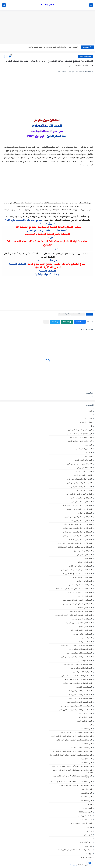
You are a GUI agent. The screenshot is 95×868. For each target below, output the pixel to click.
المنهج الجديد (88, 808)
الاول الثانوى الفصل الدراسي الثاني (80, 441)
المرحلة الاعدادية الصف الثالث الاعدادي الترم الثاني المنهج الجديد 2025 (73, 777)
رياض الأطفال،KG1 (86, 842)
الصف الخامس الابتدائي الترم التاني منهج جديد (77, 645)
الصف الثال (88, 558)
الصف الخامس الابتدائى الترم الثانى (80, 649)
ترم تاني (89, 831)
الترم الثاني (88, 456)
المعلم (90, 804)
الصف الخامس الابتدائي (84, 642)
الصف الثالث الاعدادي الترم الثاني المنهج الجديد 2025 (74, 589)
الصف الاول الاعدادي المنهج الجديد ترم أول (78, 528)
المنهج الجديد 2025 (86, 812)
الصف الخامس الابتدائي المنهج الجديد (79, 653)
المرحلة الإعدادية (87, 759)
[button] (80, 322)
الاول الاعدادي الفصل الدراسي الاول (80, 430)
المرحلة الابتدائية (87, 729)
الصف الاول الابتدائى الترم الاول (81, 502)
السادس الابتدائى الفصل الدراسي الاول (79, 494)
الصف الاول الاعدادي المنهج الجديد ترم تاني (77, 536)
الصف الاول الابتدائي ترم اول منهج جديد (79, 509)
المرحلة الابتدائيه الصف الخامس (81, 747)
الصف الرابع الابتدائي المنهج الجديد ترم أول (78, 683)
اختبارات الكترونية (86, 422)
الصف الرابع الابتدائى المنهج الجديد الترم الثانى (76, 679)
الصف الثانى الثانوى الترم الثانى (81, 630)
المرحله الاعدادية (87, 797)
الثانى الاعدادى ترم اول (84, 490)
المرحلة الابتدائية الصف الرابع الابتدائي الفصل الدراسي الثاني (72, 736)
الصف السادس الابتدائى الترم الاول (80, 695)
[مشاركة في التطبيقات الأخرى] (46, 322)
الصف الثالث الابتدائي (85, 562)
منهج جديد (89, 853)
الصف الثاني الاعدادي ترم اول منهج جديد (79, 623)
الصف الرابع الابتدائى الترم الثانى (81, 668)
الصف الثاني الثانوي (85, 626)
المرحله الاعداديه (87, 801)
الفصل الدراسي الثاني (85, 721)
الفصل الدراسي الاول (85, 717)
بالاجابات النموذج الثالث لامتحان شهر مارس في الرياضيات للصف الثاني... (53, 47)
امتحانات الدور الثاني (85, 816)
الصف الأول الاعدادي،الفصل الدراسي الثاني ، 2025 (75, 543)
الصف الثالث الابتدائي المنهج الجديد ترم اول (77, 573)
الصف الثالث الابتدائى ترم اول (82, 577)
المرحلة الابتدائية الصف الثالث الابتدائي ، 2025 (77, 732)
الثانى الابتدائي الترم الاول (83, 471)
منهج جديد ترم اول (86, 857)
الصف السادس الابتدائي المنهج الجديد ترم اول (77, 706)
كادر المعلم (88, 846)
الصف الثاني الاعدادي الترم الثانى (81, 611)
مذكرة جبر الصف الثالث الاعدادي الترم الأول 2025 (75, 850)
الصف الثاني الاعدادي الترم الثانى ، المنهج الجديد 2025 (74, 615)
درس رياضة (48, 5)
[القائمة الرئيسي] (91, 5)
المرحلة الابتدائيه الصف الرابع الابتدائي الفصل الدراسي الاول (72, 751)
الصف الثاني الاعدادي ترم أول (82, 619)
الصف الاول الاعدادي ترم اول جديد (81, 539)
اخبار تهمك (89, 418)
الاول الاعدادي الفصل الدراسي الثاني (80, 434)
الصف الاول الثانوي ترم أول (83, 551)
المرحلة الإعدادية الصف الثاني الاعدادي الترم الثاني (75, 785)
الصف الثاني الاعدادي (85, 608)
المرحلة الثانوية (87, 789)
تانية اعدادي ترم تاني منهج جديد (82, 823)
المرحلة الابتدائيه (87, 744)
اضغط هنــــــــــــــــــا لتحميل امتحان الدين (47, 231)
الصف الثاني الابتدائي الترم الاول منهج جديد (78, 600)
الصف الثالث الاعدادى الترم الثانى (81, 585)
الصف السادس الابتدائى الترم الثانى (80, 698)
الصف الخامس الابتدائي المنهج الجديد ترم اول (77, 657)
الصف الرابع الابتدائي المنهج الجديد (80, 672)
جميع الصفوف (87, 835)
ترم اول (90, 827)
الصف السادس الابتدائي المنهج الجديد (79, 702)
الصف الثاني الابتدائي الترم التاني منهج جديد (77, 604)
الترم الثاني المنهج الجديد (84, 460)
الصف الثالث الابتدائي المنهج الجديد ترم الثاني (77, 570)
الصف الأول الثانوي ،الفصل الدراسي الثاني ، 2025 (75, 547)
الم (91, 725)
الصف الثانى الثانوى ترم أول (83, 634)
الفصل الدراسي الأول (85, 713)
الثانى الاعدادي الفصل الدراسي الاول (80, 479)
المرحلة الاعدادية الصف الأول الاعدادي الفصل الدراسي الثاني (72, 766)
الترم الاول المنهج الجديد (84, 449)
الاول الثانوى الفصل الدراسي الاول (81, 437)
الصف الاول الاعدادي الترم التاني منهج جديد (77, 517)
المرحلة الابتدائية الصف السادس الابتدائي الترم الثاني (74, 740)
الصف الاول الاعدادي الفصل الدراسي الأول (78, 524)
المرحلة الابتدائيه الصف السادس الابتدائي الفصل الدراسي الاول (71, 755)
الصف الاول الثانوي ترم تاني (83, 555)
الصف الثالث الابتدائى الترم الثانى (81, 566)
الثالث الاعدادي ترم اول (84, 468)
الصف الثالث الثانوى (85, 596)
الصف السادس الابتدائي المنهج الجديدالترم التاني (76, 710)
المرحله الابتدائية (87, 793)
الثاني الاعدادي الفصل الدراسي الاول (80, 483)
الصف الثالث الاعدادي (85, 56)
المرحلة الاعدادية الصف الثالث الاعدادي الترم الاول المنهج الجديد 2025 (74, 771)
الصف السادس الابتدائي (84, 687)
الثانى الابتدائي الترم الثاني (83, 475)
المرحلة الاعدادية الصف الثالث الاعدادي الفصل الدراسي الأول (71, 782)
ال (91, 426)
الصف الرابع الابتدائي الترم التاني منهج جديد (77, 664)
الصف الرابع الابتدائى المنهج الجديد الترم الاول (77, 676)
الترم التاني (88, 452)
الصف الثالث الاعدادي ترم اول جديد (80, 592)
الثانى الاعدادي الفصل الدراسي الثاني (79, 487)
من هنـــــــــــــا (47, 238)
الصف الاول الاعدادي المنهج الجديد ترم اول (78, 532)
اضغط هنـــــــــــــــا (18, 264)
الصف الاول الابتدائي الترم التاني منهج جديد (78, 505)
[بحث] (4, 5)
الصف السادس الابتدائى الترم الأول (80, 691)
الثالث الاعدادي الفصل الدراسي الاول (80, 464)
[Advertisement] (47, 27)
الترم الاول (89, 445)
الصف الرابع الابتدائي (85, 660)
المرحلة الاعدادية (64, 314)
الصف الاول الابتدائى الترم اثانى (82, 498)
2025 (90, 411)
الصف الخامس (87, 638)
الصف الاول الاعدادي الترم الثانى (81, 521)
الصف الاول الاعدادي (85, 513)
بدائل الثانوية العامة (86, 819)
